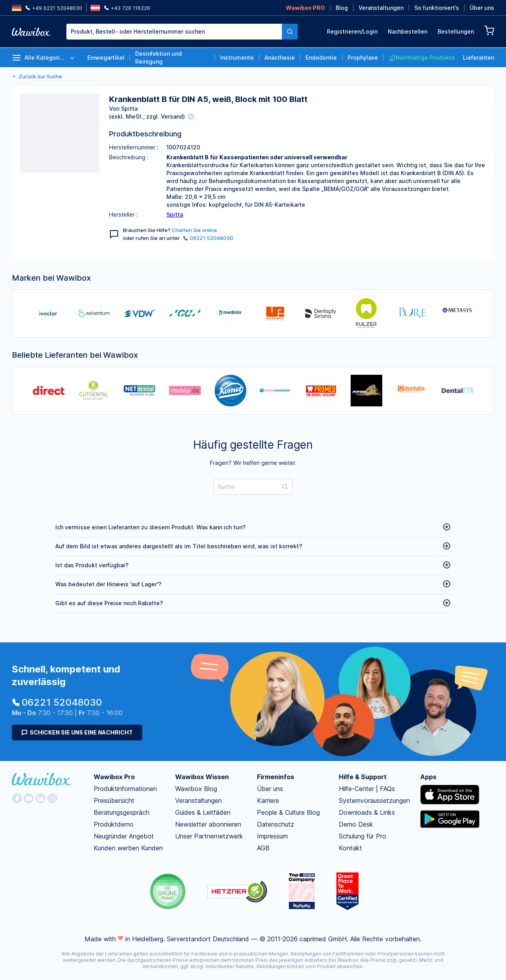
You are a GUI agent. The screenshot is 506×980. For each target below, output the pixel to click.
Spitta (175, 214)
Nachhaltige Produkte (422, 58)
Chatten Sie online (194, 230)
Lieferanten (479, 58)
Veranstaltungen (381, 8)
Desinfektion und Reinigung (159, 58)
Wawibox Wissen (202, 777)
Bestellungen (456, 31)
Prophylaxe (363, 58)
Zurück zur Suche (37, 76)
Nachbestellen (408, 31)
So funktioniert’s (437, 8)
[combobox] (182, 32)
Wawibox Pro (114, 777)
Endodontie (321, 58)
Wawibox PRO (305, 8)
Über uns (482, 8)
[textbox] (174, 32)
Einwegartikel (106, 58)
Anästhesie (280, 58)
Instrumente (237, 58)
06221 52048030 (208, 238)
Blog (342, 8)
